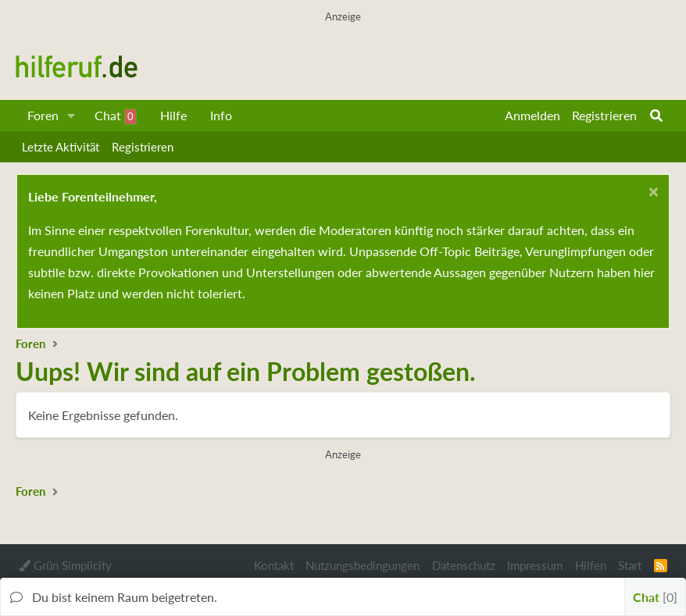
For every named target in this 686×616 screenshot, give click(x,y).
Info (221, 115)
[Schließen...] (651, 194)
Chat (116, 116)
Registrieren (143, 147)
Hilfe (173, 115)
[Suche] (656, 116)
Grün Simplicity (65, 565)
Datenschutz (464, 565)
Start (630, 565)
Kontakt (274, 565)
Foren (43, 115)
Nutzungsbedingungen (363, 565)
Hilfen (591, 565)
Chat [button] (655, 597)
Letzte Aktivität (61, 147)
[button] (71, 116)
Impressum (535, 565)
